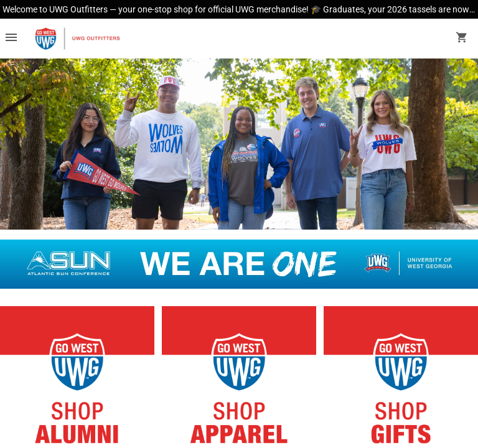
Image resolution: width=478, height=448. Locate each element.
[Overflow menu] (11, 39)
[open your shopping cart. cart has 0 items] (462, 39)
